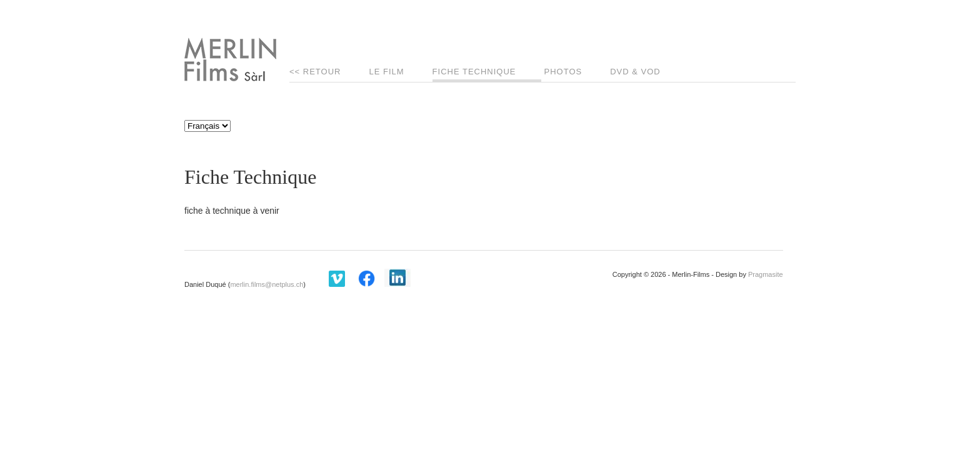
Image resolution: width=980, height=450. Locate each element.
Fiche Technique (474, 72)
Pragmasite (766, 274)
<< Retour (315, 72)
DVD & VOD (635, 72)
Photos (563, 72)
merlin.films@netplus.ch (267, 284)
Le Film (386, 72)
